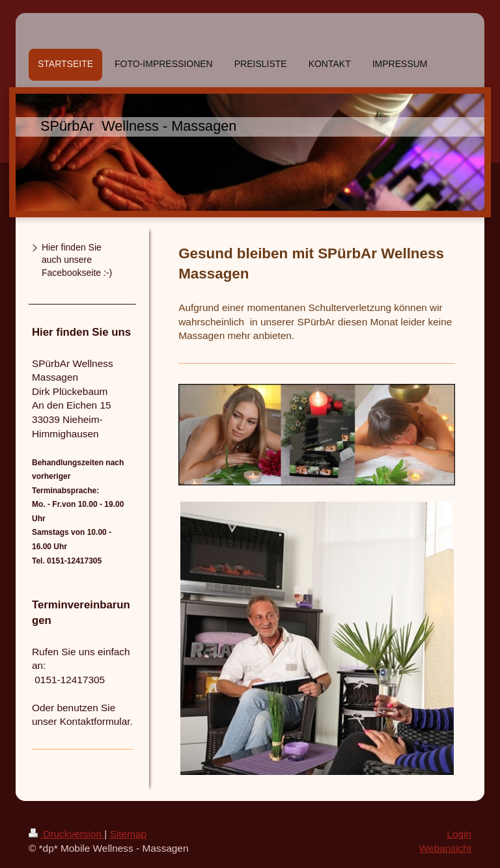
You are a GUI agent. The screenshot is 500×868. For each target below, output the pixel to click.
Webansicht (445, 848)
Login (459, 834)
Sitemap (128, 834)
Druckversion (66, 834)
